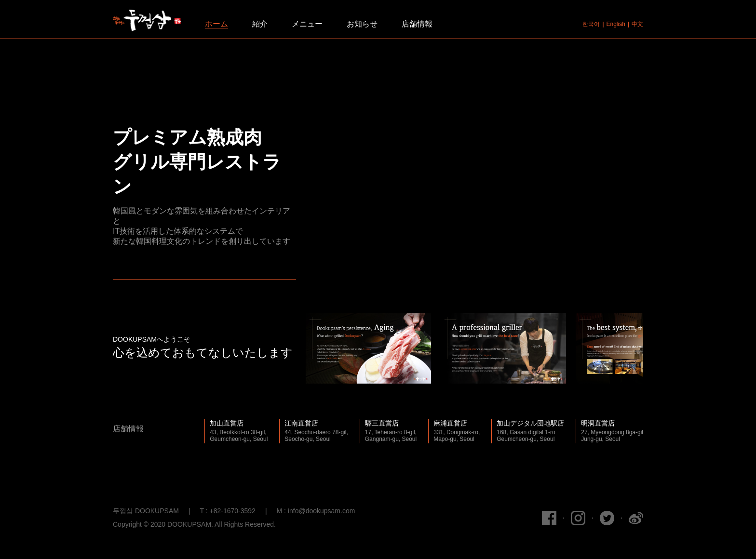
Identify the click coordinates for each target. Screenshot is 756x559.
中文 (637, 24)
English (616, 24)
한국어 (591, 24)
